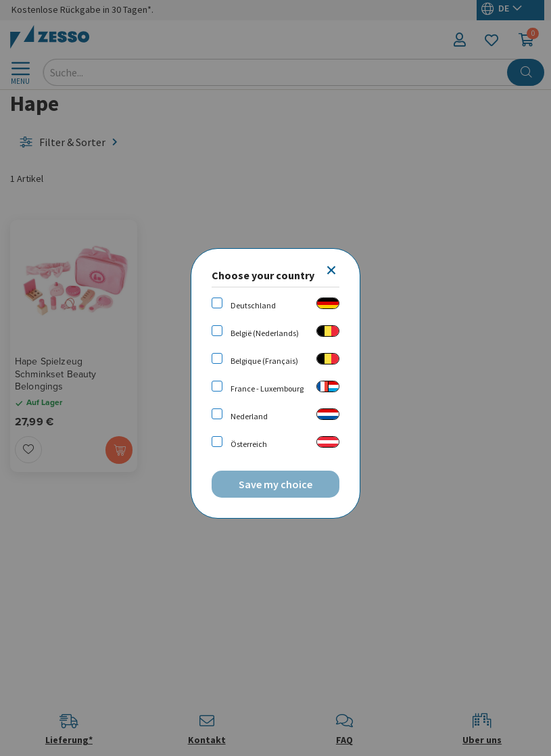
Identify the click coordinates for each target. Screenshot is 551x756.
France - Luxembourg (267, 388)
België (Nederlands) (265, 333)
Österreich (249, 444)
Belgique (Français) (264, 361)
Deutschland (253, 305)
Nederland (249, 416)
